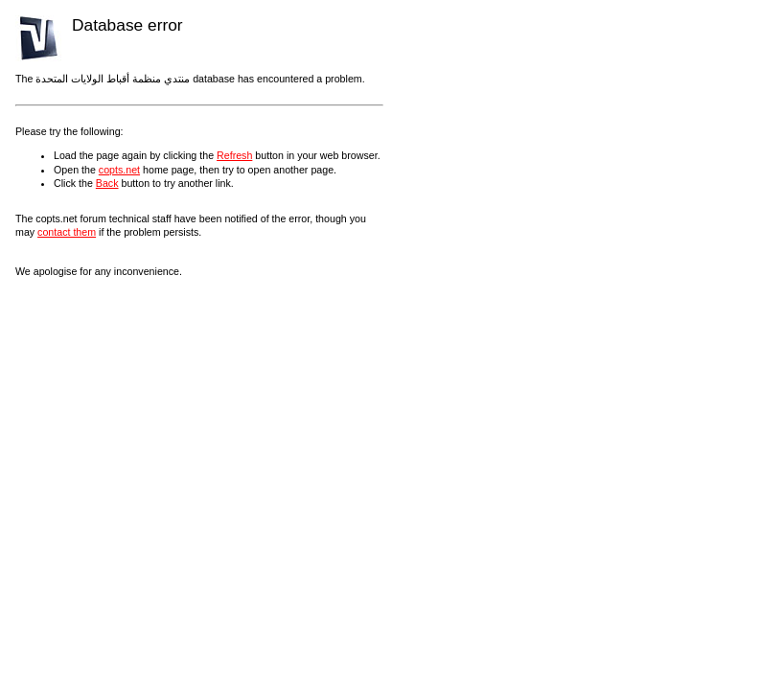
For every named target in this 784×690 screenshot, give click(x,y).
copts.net (119, 170)
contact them (67, 232)
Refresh (234, 155)
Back (107, 183)
